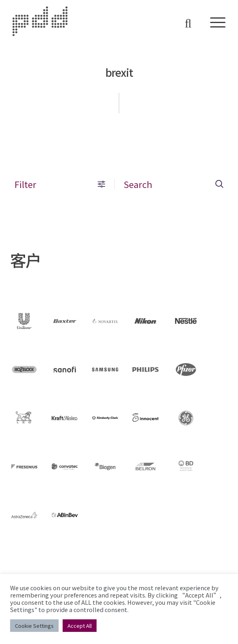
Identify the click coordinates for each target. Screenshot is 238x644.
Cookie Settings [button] (34, 626)
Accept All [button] (80, 626)
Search (174, 184)
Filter (60, 184)
